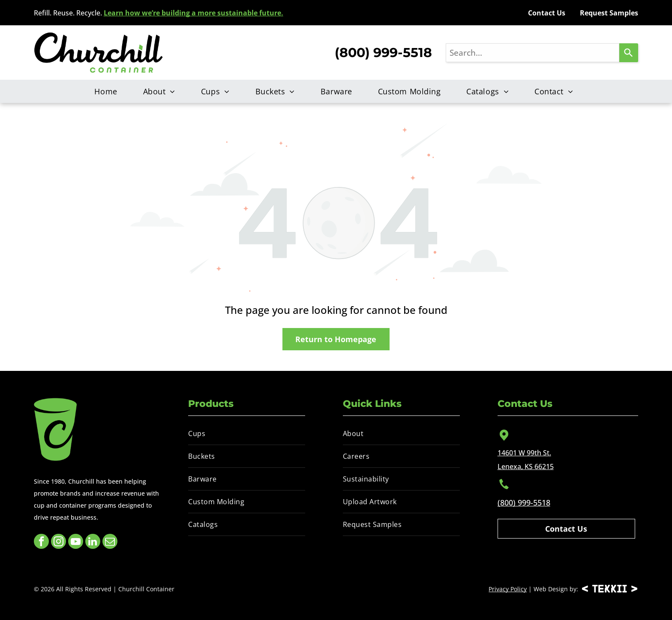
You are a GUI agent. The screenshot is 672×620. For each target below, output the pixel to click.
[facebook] (41, 542)
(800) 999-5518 (524, 503)
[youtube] (76, 542)
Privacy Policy (508, 589)
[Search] (629, 53)
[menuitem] (108, 91)
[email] (110, 542)
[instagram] (58, 542)
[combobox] (532, 53)
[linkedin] (93, 542)
